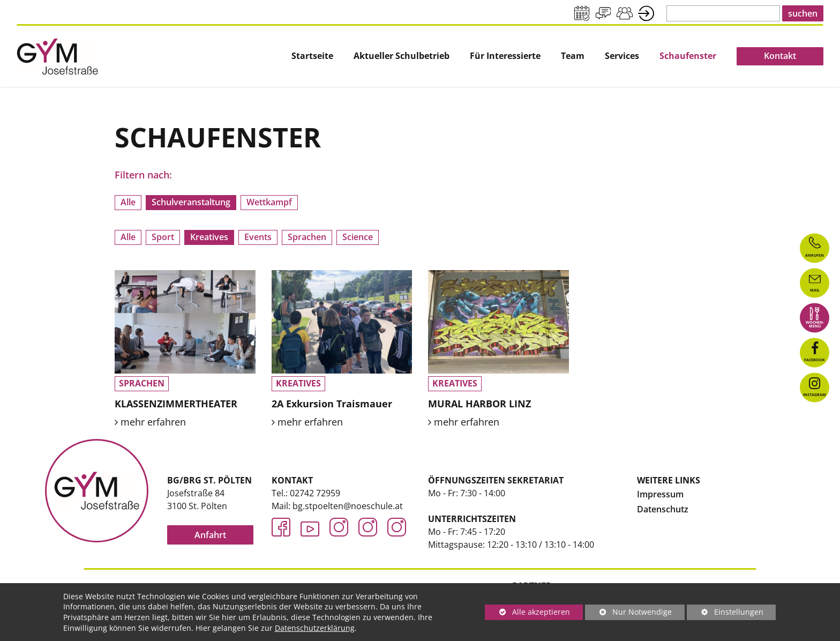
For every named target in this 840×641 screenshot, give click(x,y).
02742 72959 (315, 493)
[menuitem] (312, 56)
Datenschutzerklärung (315, 628)
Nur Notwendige (628, 613)
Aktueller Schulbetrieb (402, 56)
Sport (163, 237)
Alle (128, 202)
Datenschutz (663, 509)
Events (258, 237)
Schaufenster (688, 56)
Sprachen (307, 237)
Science (358, 237)
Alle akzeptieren (527, 612)
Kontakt (780, 56)
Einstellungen (725, 613)
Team (573, 56)
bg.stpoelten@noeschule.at (348, 506)
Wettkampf (269, 202)
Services (622, 56)
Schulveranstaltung (191, 202)
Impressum (660, 494)
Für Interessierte (505, 56)
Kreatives (209, 237)
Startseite (312, 56)
